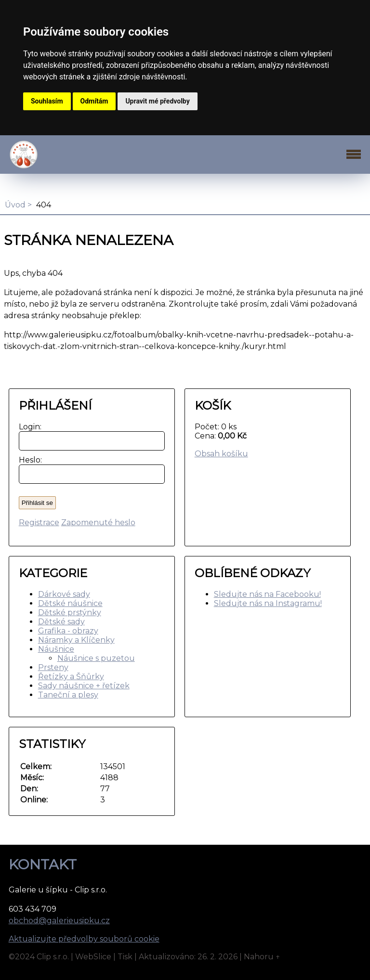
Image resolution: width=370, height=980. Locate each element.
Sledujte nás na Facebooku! (267, 594)
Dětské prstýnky (70, 612)
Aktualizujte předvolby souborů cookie (84, 939)
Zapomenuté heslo (98, 522)
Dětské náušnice (70, 603)
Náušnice (56, 649)
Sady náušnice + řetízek (84, 686)
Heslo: (28, 460)
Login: (28, 427)
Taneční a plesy (68, 695)
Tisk (125, 957)
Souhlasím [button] (47, 101)
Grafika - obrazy (68, 631)
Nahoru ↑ (262, 957)
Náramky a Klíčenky (76, 640)
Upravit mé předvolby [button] (157, 101)
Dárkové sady (64, 594)
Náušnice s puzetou (96, 658)
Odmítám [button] (94, 101)
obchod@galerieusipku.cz (59, 921)
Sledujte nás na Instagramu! (268, 603)
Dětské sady (61, 622)
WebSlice (93, 957)
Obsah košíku (221, 454)
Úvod (15, 205)
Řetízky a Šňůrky (71, 677)
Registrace (39, 522)
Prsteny (53, 667)
